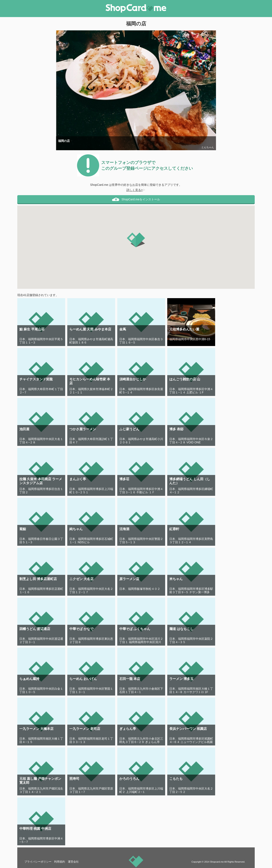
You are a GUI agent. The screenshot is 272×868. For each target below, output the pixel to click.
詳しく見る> (136, 190)
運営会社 (73, 862)
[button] (136, 240)
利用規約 (60, 862)
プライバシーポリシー (38, 862)
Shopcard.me (217, 862)
